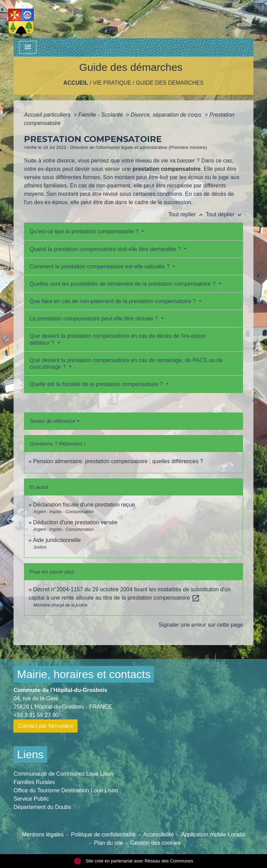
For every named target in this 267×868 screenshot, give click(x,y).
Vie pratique (112, 83)
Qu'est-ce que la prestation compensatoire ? (85, 231)
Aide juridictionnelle (57, 540)
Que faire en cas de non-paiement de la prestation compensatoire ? (114, 301)
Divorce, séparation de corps (167, 115)
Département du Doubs (42, 807)
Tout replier (187, 214)
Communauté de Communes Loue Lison (63, 774)
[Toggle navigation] (28, 47)
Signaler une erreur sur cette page (201, 625)
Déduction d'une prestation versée (75, 522)
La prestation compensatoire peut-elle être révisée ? (95, 319)
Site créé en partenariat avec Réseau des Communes (134, 861)
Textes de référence (52, 421)
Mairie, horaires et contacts (84, 674)
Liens (30, 754)
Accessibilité (159, 834)
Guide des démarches (170, 83)
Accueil (76, 83)
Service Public (31, 799)
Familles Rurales (34, 782)
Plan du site (108, 843)
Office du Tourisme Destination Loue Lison (66, 790)
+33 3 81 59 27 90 (36, 715)
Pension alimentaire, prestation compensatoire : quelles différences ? (118, 461)
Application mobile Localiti (213, 834)
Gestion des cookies (155, 843)
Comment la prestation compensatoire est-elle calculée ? (100, 266)
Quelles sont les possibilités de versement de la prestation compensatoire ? (123, 284)
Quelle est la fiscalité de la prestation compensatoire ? (97, 384)
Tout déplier (224, 214)
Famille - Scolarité (101, 115)
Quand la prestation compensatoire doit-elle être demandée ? (106, 249)
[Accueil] (21, 19)
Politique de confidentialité (103, 834)
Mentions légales (43, 834)
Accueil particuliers (48, 115)
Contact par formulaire (46, 726)
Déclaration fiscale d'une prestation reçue (84, 505)
